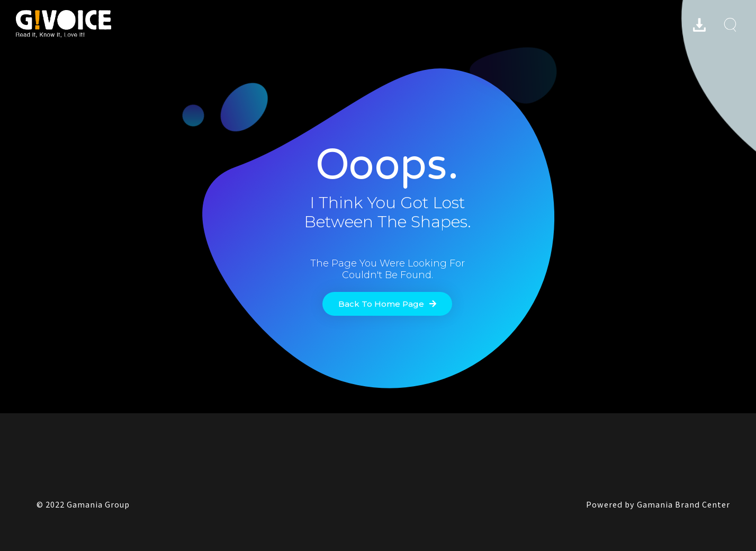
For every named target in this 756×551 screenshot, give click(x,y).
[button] (387, 304)
